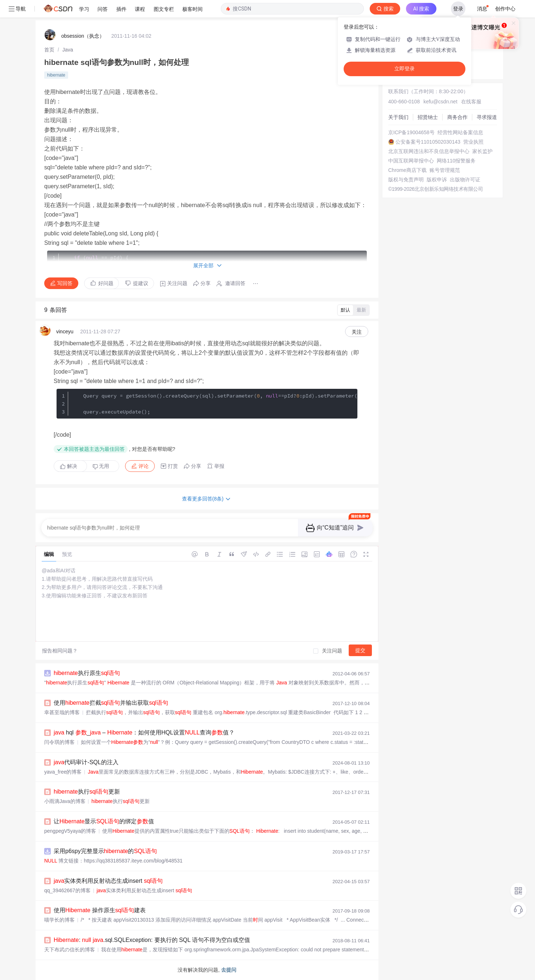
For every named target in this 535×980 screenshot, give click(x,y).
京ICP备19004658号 (411, 132)
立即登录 (405, 69)
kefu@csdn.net (440, 102)
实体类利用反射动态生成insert (108, 881)
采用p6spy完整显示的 (105, 851)
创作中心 (505, 9)
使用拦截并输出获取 (111, 703)
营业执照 (473, 142)
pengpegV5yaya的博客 (70, 831)
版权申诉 (437, 180)
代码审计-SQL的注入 (86, 762)
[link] (49, 50)
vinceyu (65, 332)
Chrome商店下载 (407, 170)
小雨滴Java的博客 (65, 801)
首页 (49, 50)
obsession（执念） (83, 36)
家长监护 (482, 151)
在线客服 (471, 102)
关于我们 (398, 117)
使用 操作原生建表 (100, 910)
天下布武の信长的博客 (70, 950)
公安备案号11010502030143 (428, 142)
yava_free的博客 (63, 772)
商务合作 (457, 117)
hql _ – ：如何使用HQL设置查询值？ (144, 732)
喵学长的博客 (59, 920)
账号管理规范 (445, 170)
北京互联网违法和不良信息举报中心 (429, 151)
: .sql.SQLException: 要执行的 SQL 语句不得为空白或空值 (152, 940)
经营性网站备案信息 (460, 132)
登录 (458, 9)
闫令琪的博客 (59, 742)
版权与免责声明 (406, 180)
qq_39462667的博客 (67, 890)
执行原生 (87, 673)
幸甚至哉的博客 (62, 712)
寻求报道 (487, 117)
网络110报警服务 (456, 161)
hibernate (56, 75)
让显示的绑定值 (104, 821)
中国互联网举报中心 (411, 161)
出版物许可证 (465, 180)
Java (68, 50)
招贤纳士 (428, 117)
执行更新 (87, 792)
